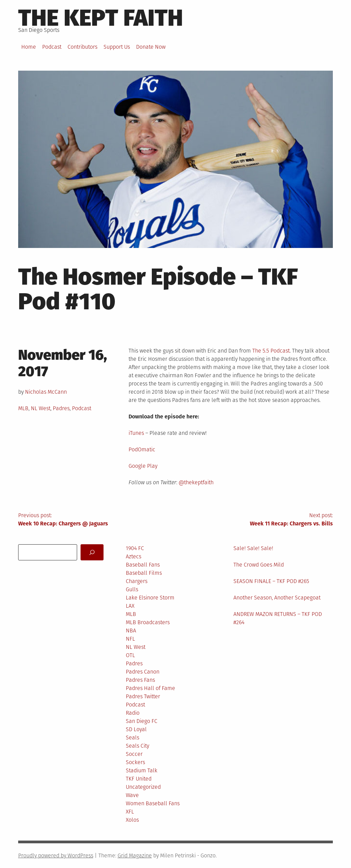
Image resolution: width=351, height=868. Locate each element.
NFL (130, 639)
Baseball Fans (143, 565)
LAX (130, 606)
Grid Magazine (135, 855)
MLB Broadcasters (148, 622)
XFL (130, 812)
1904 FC (135, 548)
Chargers (137, 581)
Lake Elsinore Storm (150, 598)
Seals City (137, 746)
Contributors (82, 47)
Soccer (134, 754)
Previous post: (97, 520)
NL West (41, 408)
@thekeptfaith (196, 482)
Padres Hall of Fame (150, 688)
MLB (23, 408)
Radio (133, 713)
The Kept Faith (101, 18)
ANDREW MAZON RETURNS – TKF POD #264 (278, 618)
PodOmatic (142, 449)
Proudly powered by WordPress (56, 855)
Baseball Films (144, 573)
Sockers (135, 762)
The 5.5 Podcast (271, 351)
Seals (132, 738)
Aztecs (134, 556)
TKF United (139, 779)
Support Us (117, 47)
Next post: (254, 520)
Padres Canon (143, 672)
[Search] (92, 552)
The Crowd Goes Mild (259, 565)
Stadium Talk (142, 770)
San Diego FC (142, 721)
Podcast (52, 47)
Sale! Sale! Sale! (253, 548)
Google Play (143, 466)
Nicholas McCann (46, 392)
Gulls (132, 589)
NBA (131, 631)
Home (29, 47)
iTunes (136, 433)
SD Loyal (136, 729)
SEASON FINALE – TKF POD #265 (271, 581)
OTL (130, 655)
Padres (61, 408)
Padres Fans (140, 680)
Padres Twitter (143, 696)
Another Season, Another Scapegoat (277, 598)
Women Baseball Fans (153, 803)
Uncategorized (143, 787)
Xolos (132, 820)
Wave (132, 795)
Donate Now (151, 47)
